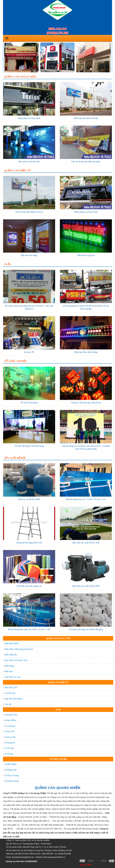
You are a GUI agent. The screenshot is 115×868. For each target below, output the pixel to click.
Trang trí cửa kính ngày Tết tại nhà (86, 403)
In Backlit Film (11, 715)
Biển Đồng (9, 666)
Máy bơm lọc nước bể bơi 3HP (86, 543)
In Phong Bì (10, 743)
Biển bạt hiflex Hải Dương (86, 352)
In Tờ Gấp (9, 748)
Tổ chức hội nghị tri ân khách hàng (29, 446)
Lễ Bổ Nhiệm (11, 764)
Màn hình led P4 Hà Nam (29, 162)
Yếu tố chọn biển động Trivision (29, 212)
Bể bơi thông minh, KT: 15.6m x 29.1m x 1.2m (86, 499)
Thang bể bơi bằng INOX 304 (29, 543)
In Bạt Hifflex (11, 720)
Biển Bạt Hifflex (12, 644)
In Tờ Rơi (9, 754)
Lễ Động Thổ (10, 770)
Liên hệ (8, 704)
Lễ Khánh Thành (12, 781)
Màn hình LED (11, 687)
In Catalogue (10, 726)
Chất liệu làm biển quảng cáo (29, 586)
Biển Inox (9, 671)
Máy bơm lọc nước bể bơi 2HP (86, 586)
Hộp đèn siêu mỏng (29, 255)
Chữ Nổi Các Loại (13, 677)
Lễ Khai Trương (12, 776)
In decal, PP (29, 352)
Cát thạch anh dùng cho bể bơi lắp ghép (86, 629)
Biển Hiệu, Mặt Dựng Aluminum (19, 649)
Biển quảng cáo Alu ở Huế (86, 212)
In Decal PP (10, 731)
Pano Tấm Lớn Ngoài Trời (16, 660)
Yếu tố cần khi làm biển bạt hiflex (86, 162)
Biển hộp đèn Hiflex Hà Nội (86, 118)
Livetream (31, 861)
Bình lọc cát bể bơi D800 (29, 499)
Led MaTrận (10, 693)
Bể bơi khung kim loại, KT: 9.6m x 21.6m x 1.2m (29, 629)
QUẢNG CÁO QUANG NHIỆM (58, 788)
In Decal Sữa (10, 737)
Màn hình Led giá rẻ (86, 255)
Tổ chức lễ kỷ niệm (29, 403)
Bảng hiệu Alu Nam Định (29, 118)
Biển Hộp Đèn (11, 655)
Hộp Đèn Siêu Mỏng (13, 699)
